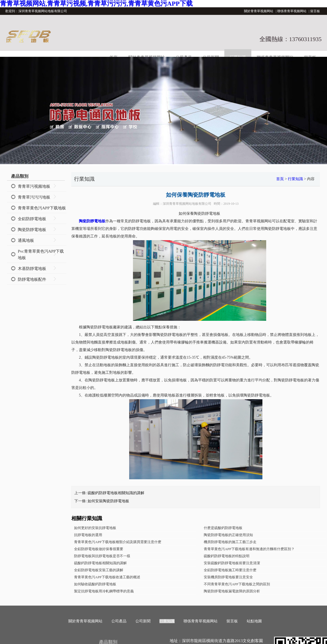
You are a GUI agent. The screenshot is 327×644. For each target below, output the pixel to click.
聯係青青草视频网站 (292, 11)
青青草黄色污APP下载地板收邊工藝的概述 (107, 577)
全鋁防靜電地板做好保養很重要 (99, 549)
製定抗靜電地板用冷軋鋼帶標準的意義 (104, 591)
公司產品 (119, 621)
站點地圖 (254, 621)
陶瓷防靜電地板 (32, 230)
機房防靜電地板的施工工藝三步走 (230, 542)
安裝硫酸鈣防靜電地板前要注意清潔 (232, 563)
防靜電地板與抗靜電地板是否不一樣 (102, 556)
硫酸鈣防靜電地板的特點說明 (227, 556)
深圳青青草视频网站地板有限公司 (187, 204)
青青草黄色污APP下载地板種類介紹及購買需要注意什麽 (118, 542)
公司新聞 (143, 621)
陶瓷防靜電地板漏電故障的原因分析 (232, 591)
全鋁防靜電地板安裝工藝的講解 (99, 570)
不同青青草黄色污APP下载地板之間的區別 (237, 584)
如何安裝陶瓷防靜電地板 (108, 501)
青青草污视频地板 (34, 186)
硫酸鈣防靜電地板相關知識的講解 (116, 493)
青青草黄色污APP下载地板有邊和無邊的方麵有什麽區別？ (249, 549)
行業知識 (295, 179)
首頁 (280, 179)
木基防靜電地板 (32, 269)
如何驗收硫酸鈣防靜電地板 (95, 584)
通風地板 (26, 240)
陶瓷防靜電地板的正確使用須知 (228, 535)
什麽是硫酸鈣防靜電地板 (223, 528)
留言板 (315, 11)
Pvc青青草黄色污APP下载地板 (41, 255)
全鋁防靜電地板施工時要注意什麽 (230, 570)
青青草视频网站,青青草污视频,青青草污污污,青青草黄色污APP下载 (96, 4)
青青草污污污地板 (34, 197)
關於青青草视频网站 (259, 11)
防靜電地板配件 (32, 279)
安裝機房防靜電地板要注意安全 (228, 577)
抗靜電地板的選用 (88, 535)
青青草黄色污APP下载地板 (42, 208)
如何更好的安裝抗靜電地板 (95, 528)
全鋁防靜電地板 (32, 219)
